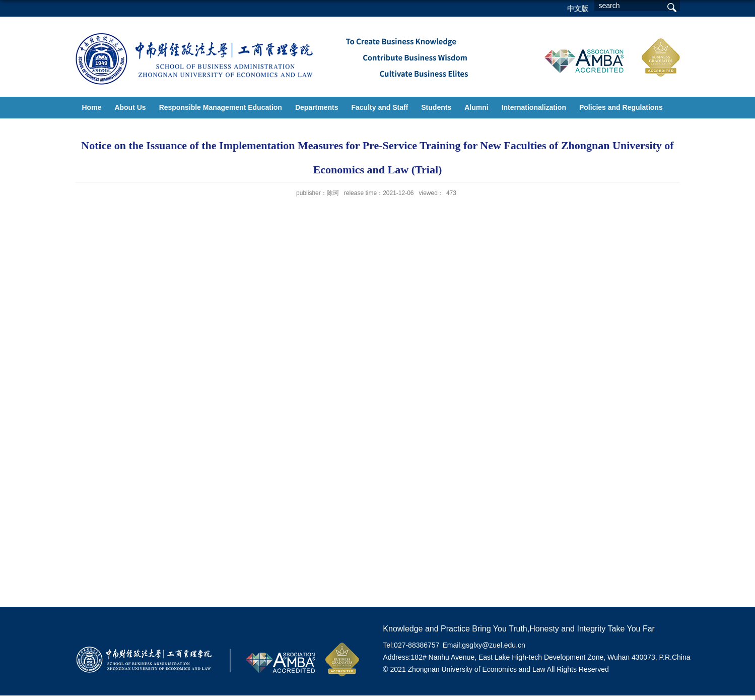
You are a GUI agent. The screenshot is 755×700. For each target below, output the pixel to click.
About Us (130, 107)
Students (436, 107)
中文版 (578, 9)
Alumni (476, 107)
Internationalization (534, 107)
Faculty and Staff (380, 107)
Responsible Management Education (221, 107)
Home (92, 107)
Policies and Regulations (621, 107)
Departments (317, 107)
